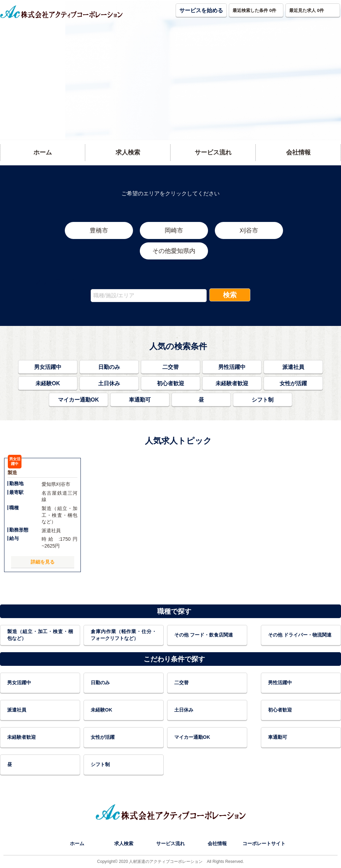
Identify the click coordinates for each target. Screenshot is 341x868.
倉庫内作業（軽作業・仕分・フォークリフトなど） (124, 635)
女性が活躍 (293, 383)
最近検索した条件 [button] (254, 10)
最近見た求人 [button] (307, 10)
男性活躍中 (232, 367)
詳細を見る (43, 562)
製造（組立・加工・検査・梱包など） (40, 635)
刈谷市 (249, 230)
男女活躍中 (48, 367)
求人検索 (124, 843)
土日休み (109, 383)
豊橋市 (99, 230)
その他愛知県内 (174, 251)
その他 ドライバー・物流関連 (300, 635)
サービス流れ (170, 843)
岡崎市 (174, 230)
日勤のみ (109, 367)
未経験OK (48, 383)
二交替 (170, 367)
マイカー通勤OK (78, 400)
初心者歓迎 (170, 383)
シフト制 (263, 400)
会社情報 (217, 843)
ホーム (77, 843)
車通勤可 (140, 400)
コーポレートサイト (264, 843)
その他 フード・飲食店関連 (204, 635)
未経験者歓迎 (232, 383)
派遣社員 (293, 367)
